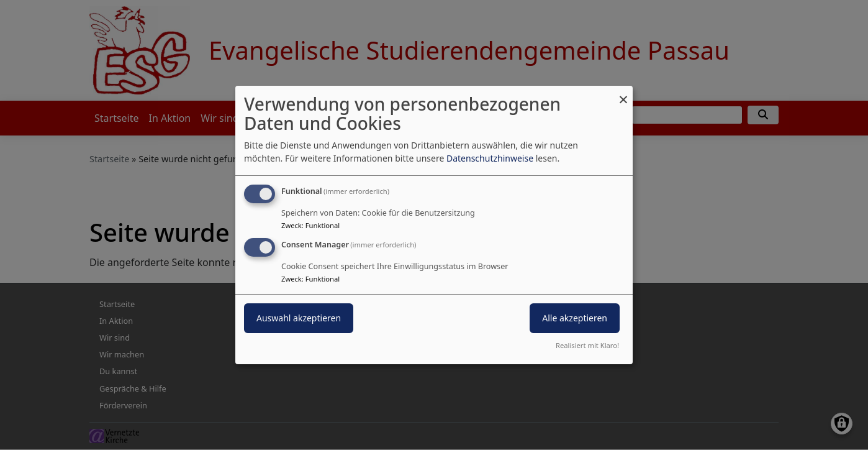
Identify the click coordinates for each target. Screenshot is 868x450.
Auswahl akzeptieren (299, 318)
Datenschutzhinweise (490, 158)
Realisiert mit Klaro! (587, 345)
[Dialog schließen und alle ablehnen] (623, 94)
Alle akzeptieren (575, 318)
